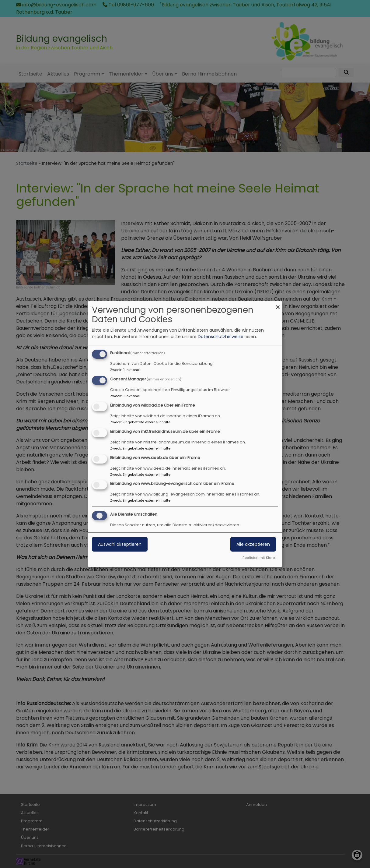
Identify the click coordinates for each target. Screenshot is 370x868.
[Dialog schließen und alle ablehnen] (278, 305)
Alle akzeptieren (253, 544)
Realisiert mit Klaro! (259, 558)
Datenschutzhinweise (221, 337)
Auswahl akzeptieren (120, 544)
